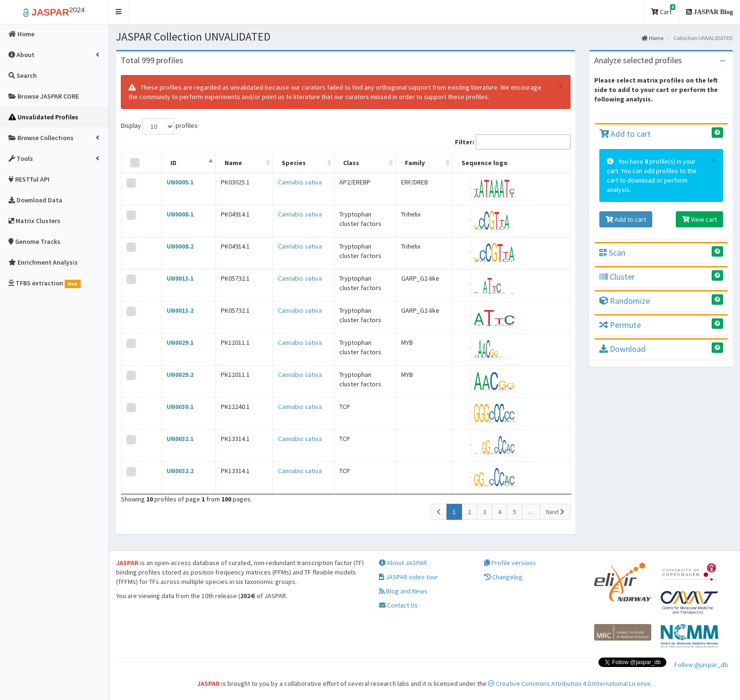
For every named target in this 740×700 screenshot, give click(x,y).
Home (652, 38)
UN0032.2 (173, 471)
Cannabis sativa (274, 182)
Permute (620, 325)
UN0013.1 (173, 278)
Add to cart (625, 134)
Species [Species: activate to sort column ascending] (268, 163)
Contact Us (398, 605)
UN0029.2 (173, 375)
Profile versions (510, 563)
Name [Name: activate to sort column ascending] (217, 163)
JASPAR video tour (408, 577)
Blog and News (403, 591)
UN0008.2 (173, 246)
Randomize (625, 301)
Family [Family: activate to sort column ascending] (434, 163)
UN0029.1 (173, 342)
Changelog (503, 577)
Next (555, 512)
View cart (699, 219)
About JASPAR (403, 563)
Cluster (617, 277)
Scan (612, 253)
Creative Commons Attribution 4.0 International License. (570, 683)
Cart (663, 10)
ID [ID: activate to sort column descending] (166, 163)
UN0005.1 (173, 182)
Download (622, 349)
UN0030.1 (173, 407)
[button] (119, 12)
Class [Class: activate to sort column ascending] (329, 163)
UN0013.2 (173, 310)
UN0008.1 (173, 214)
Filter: (513, 142)
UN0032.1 (173, 439)
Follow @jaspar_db (701, 665)
